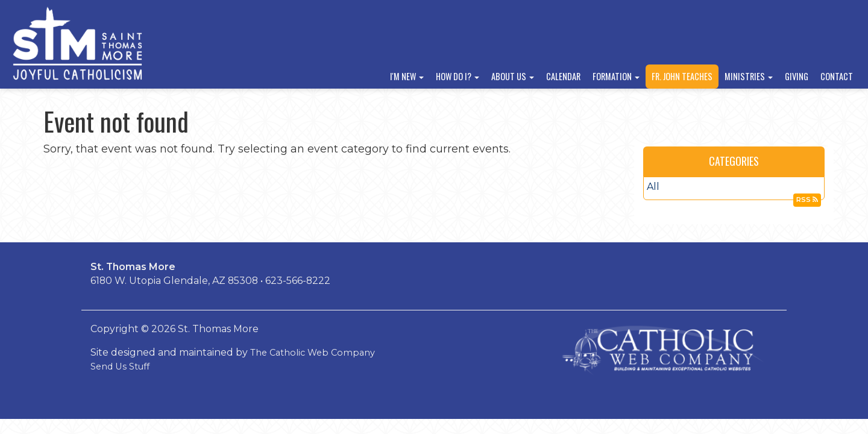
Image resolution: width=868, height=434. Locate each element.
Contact (837, 76)
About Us (513, 76)
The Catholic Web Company (313, 353)
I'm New (407, 76)
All (653, 187)
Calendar (563, 76)
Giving (797, 76)
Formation (616, 76)
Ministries (749, 76)
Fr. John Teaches (682, 76)
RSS (807, 200)
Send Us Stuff (120, 366)
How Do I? (458, 76)
